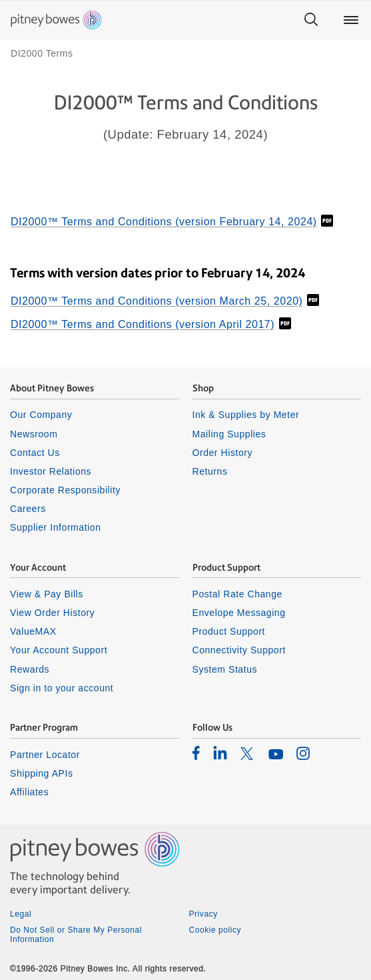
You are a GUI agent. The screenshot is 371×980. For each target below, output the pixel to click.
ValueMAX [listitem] (33, 631)
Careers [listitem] (28, 509)
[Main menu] (351, 20)
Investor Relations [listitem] (51, 471)
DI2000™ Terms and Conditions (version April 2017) (143, 324)
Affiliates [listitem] (29, 792)
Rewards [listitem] (30, 669)
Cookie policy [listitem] (215, 930)
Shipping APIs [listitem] (41, 773)
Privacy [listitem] (203, 914)
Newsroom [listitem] (34, 434)
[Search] (311, 20)
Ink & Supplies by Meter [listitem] (246, 415)
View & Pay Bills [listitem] (47, 594)
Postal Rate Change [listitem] (237, 594)
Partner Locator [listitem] (45, 755)
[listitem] (196, 753)
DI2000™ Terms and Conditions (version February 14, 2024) (164, 222)
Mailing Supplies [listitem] (229, 434)
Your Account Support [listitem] (59, 650)
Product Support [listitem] (229, 631)
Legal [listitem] (21, 914)
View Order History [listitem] (52, 613)
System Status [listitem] (225, 669)
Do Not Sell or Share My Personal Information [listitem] (76, 935)
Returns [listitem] (210, 471)
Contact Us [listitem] (35, 453)
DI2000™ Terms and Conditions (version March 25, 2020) (157, 301)
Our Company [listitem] (41, 415)
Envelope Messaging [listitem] (239, 613)
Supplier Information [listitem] (56, 527)
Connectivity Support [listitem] (239, 650)
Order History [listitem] (223, 453)
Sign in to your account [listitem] (62, 688)
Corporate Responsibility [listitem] (65, 490)
